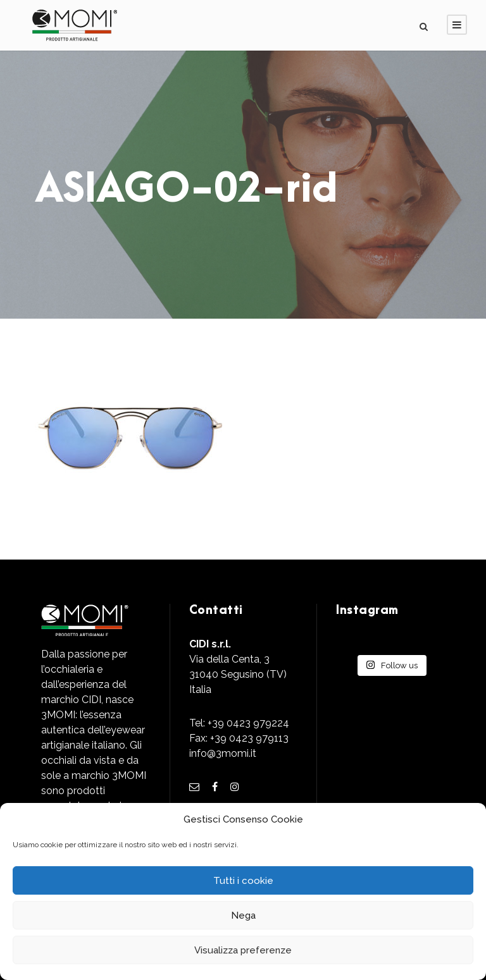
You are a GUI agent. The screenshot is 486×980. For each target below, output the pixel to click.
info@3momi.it (223, 753)
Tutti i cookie (243, 881)
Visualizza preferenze (243, 950)
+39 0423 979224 (248, 723)
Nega (243, 916)
